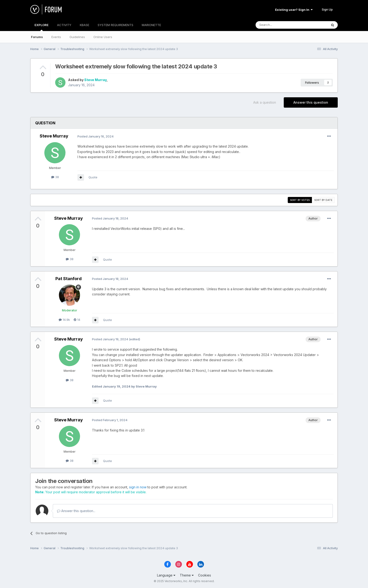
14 (77, 320)
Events (56, 37)
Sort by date (323, 200)
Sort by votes (300, 200)
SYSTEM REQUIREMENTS (115, 25)
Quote (93, 177)
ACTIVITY (64, 25)
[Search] (280, 25)
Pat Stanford (69, 279)
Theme (187, 575)
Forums (37, 37)
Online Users (103, 37)
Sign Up (327, 9)
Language (166, 575)
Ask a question (265, 102)
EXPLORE (42, 27)
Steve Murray (95, 80)
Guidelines (77, 37)
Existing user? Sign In (294, 10)
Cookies (205, 575)
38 (55, 177)
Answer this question (311, 102)
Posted (96, 136)
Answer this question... (76, 511)
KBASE (84, 25)
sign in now (138, 487)
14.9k (64, 320)
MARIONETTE (151, 25)
